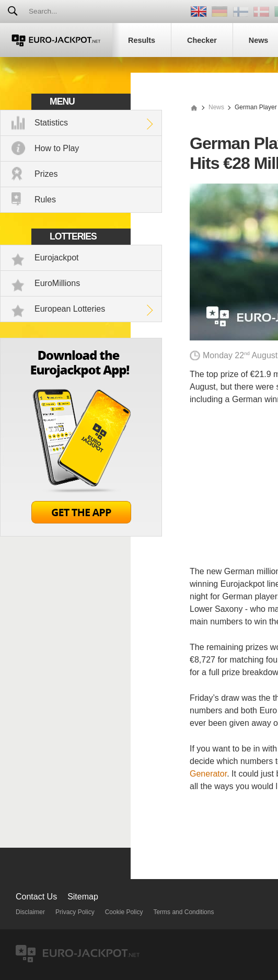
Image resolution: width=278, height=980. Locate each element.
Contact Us (36, 897)
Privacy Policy (75, 912)
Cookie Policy (124, 912)
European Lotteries (70, 309)
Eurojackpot (57, 258)
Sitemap (83, 897)
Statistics (51, 123)
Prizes (46, 174)
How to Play (57, 148)
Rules (45, 200)
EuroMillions (57, 283)
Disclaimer (30, 912)
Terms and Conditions (183, 912)
